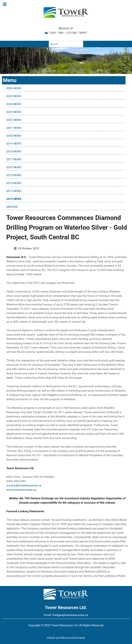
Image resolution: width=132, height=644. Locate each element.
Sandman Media (77, 638)
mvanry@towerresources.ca (24, 485)
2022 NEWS (14, 120)
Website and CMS (56, 638)
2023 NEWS (14, 112)
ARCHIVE (12, 207)
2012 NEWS (14, 199)
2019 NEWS (14, 144)
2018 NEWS (14, 151)
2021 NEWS (14, 128)
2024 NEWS (14, 104)
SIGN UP (66, 28)
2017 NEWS (14, 159)
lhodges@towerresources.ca (70, 615)
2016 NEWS (14, 167)
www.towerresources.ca (21, 490)
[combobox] (66, 44)
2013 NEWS (14, 191)
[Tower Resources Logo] (66, 13)
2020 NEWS (14, 136)
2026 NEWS (14, 88)
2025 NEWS (14, 96)
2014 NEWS (14, 183)
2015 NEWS (14, 175)
